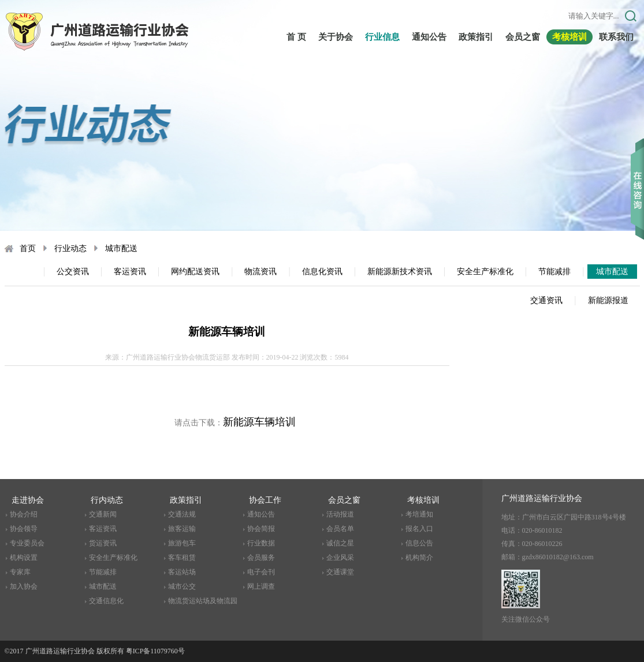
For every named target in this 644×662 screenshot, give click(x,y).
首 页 (296, 37)
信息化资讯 (322, 272)
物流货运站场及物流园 (203, 601)
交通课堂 (340, 572)
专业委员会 (27, 543)
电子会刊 (261, 572)
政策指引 (476, 37)
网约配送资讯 (195, 272)
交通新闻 (103, 514)
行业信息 (382, 37)
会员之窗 (523, 37)
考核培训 (569, 37)
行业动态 (70, 248)
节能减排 (554, 272)
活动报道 (340, 514)
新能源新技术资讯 (400, 272)
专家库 (20, 572)
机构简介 (419, 558)
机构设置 (24, 558)
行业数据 (261, 543)
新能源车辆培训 (259, 422)
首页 (28, 248)
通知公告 (429, 37)
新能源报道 (608, 300)
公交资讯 (73, 272)
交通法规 (182, 514)
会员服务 (261, 558)
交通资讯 (546, 300)
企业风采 (340, 558)
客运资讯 (130, 272)
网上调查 (261, 586)
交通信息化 (106, 601)
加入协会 (24, 586)
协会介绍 (24, 514)
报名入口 (419, 529)
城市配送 (121, 248)
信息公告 (419, 543)
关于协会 (336, 37)
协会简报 (261, 529)
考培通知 (419, 514)
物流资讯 (260, 272)
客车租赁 (182, 558)
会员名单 (340, 529)
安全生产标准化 (485, 272)
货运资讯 (103, 543)
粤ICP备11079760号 (155, 651)
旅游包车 (182, 543)
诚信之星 (340, 543)
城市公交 (182, 586)
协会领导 (24, 529)
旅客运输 (182, 529)
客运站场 (182, 572)
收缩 (637, 173)
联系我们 (616, 37)
